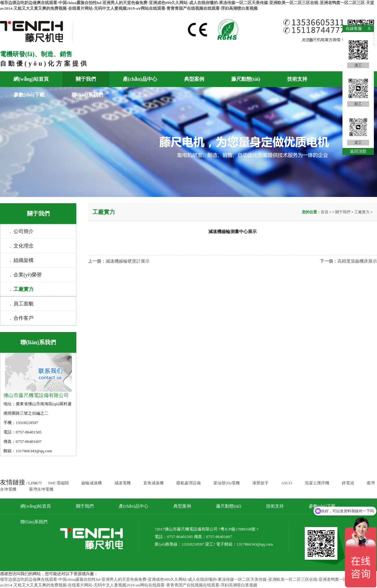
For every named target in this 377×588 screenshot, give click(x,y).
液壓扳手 (260, 483)
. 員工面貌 (22, 304)
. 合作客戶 (22, 318)
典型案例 (194, 79)
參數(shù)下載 (29, 95)
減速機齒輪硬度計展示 (128, 261)
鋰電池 (348, 483)
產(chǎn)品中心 (140, 79)
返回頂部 (358, 151)
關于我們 (86, 79)
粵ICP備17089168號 (238, 529)
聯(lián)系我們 (87, 95)
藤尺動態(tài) (246, 79)
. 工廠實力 (22, 289)
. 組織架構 (22, 260)
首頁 (325, 212)
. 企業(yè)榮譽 (26, 275)
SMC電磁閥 (58, 483)
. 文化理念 (22, 246)
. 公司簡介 (22, 231)
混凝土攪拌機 (317, 483)
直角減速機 (153, 483)
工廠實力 (362, 212)
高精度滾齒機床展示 (357, 261)
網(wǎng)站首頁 (31, 79)
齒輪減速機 (92, 483)
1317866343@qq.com (255, 544)
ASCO (287, 483)
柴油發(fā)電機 (227, 483)
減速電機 (123, 483)
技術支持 (297, 79)
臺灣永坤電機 (41, 489)
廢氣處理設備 (188, 483)
